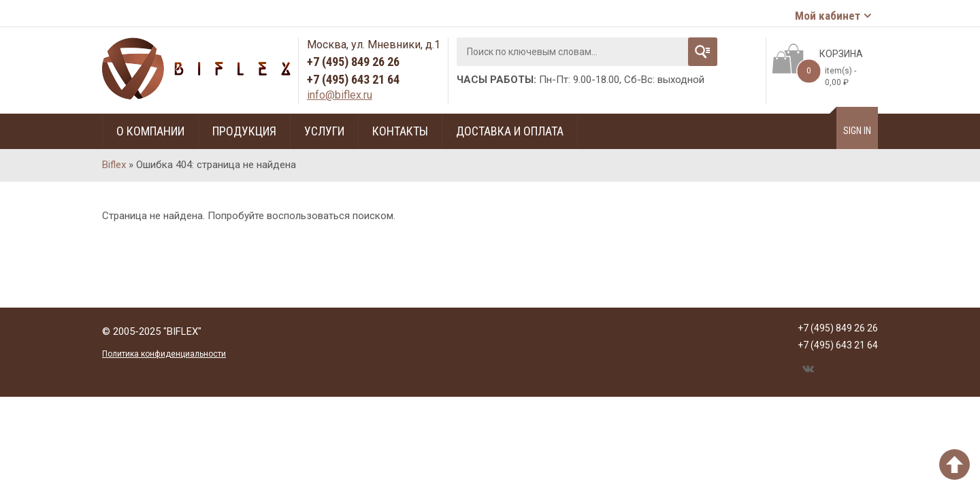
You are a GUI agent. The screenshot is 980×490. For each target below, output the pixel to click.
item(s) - (826, 73)
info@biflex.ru (340, 95)
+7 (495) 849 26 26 (353, 62)
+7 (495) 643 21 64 (353, 79)
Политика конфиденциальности (164, 354)
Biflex (114, 165)
